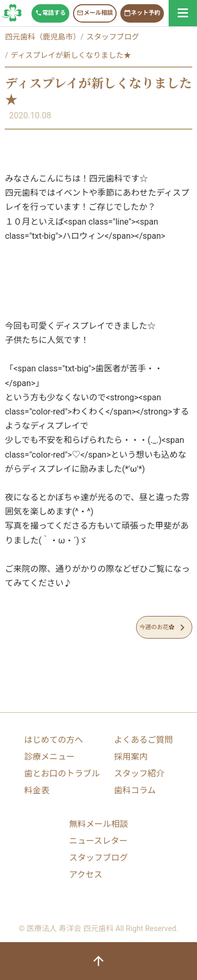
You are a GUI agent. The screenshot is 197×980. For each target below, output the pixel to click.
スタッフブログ (12, 13)
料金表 (37, 790)
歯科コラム (135, 790)
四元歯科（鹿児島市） (43, 37)
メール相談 (95, 13)
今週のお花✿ (164, 628)
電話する (50, 13)
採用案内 (131, 757)
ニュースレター (98, 841)
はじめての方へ (54, 740)
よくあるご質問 (143, 740)
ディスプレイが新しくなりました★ (71, 55)
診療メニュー (49, 757)
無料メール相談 (98, 824)
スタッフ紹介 (139, 774)
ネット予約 (142, 13)
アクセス (85, 875)
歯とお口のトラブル (62, 774)
